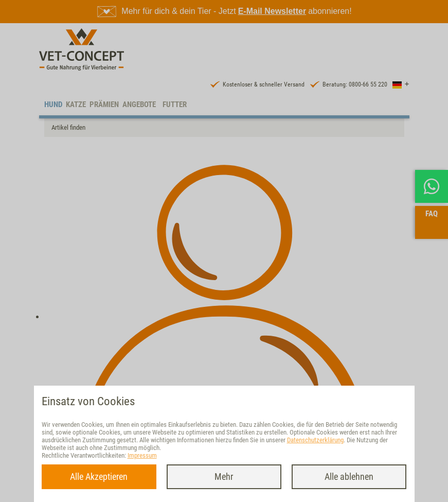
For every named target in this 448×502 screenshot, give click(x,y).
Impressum (142, 455)
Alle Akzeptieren (99, 477)
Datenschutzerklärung (315, 440)
